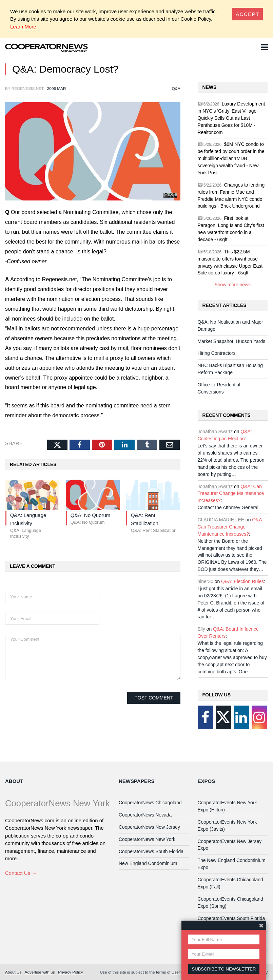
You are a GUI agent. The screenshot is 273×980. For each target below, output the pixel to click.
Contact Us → (21, 873)
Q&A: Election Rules (242, 581)
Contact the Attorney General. (229, 507)
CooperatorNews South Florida (151, 851)
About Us (13, 972)
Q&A (176, 88)
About (14, 781)
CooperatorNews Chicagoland (150, 803)
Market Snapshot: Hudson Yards (232, 341)
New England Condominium (148, 863)
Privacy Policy (70, 972)
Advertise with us (40, 972)
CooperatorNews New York (147, 839)
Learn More (23, 27)
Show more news (232, 285)
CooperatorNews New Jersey (149, 827)
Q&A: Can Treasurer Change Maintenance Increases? (231, 494)
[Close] (248, 14)
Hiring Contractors (217, 353)
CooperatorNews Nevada (145, 815)
